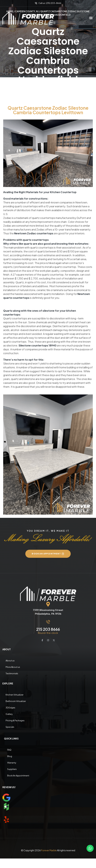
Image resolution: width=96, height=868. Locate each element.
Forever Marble (49, 850)
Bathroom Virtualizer (16, 701)
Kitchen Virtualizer (15, 695)
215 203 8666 (48, 629)
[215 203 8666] (48, 622)
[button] (91, 18)
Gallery (9, 714)
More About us (13, 667)
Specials (10, 727)
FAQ (9, 750)
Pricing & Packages (15, 720)
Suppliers (12, 769)
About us (10, 660)
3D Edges (10, 707)
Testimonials (12, 673)
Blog (10, 756)
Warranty (12, 762)
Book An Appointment (18, 775)
